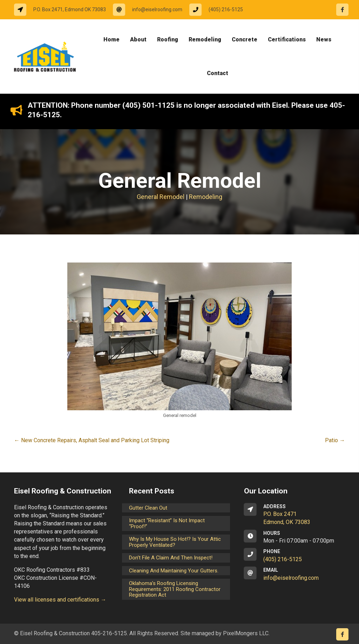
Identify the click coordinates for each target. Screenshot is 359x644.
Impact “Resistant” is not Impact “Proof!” (167, 523)
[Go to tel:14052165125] (220, 10)
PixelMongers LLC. (246, 633)
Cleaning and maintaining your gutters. (174, 571)
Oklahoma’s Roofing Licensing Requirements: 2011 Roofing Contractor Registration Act (175, 589)
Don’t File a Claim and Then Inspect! (171, 558)
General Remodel (161, 197)
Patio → (335, 440)
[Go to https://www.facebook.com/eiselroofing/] (342, 10)
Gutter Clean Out (148, 508)
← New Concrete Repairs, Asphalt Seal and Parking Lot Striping (92, 440)
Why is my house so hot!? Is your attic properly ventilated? (175, 542)
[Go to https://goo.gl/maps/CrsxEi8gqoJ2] (294, 515)
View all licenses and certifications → (60, 600)
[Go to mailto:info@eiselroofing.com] (151, 10)
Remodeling (206, 197)
